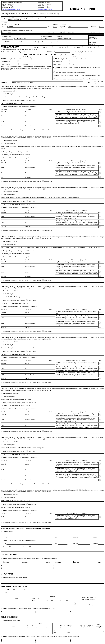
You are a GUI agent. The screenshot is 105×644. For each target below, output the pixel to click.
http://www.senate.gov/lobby (46, 9)
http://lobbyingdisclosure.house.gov (11, 9)
